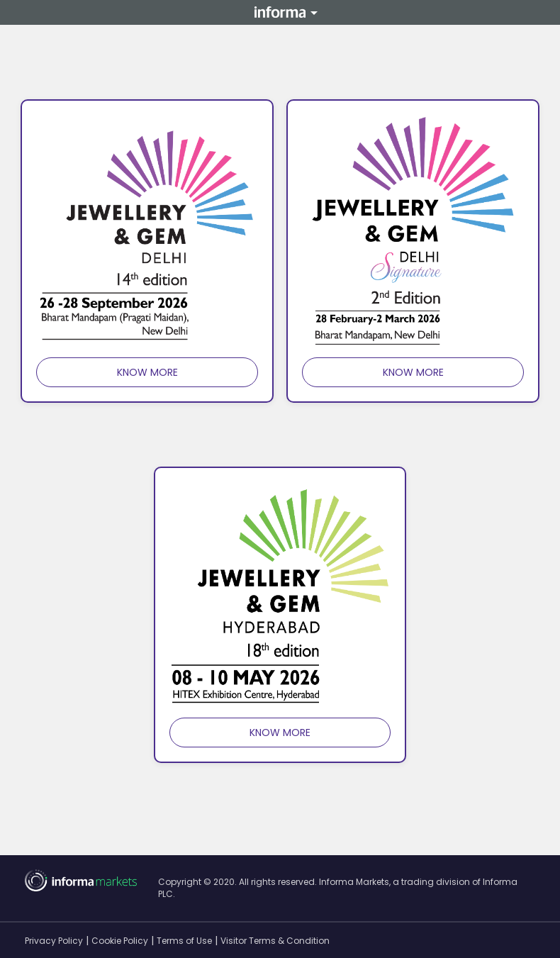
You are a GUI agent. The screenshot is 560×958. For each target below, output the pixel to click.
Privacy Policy (54, 941)
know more (147, 372)
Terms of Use (184, 941)
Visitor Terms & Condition (275, 941)
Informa (280, 13)
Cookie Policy (120, 941)
